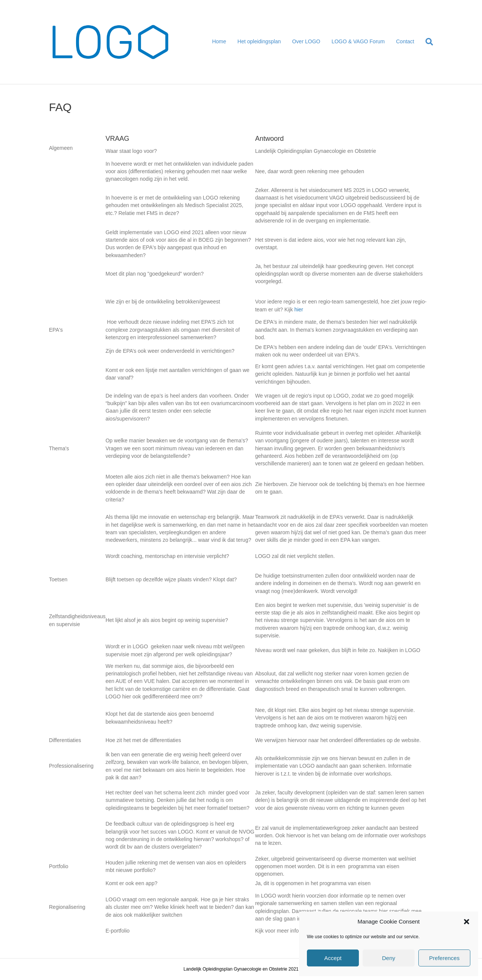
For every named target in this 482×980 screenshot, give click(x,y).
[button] (467, 922)
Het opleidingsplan (259, 41)
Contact (405, 41)
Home (219, 41)
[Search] (426, 42)
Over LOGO (306, 41)
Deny (388, 958)
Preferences (445, 958)
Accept (333, 958)
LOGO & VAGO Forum (358, 41)
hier (299, 309)
